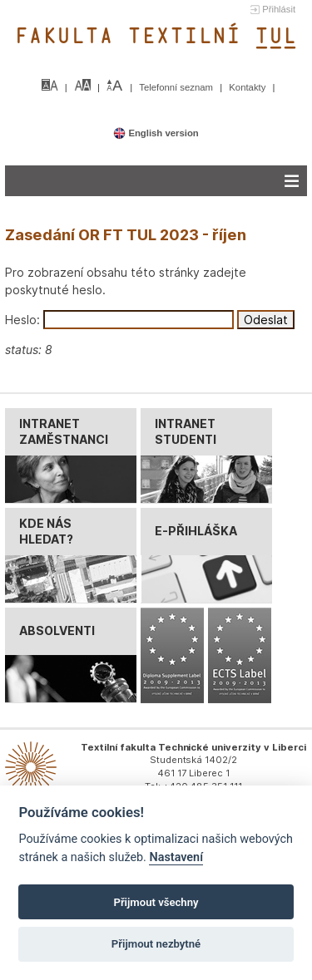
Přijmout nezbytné (156, 944)
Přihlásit (279, 9)
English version (156, 133)
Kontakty (248, 87)
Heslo (21, 320)
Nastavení (176, 857)
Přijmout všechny (156, 902)
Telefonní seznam (177, 87)
